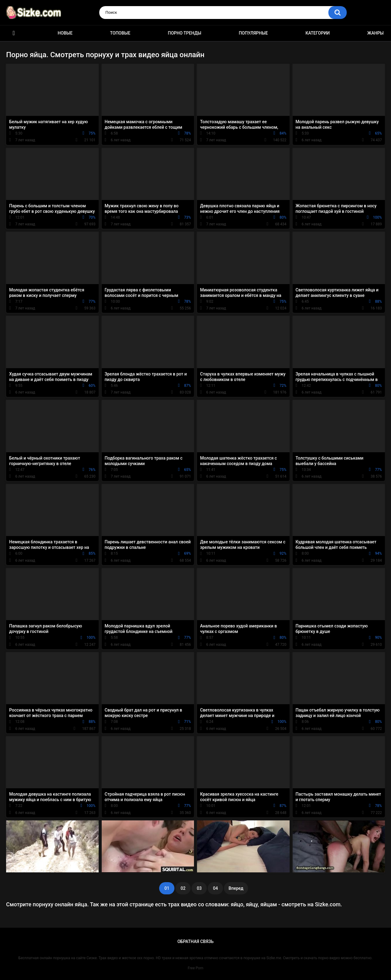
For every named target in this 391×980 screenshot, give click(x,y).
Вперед (236, 888)
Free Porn (195, 968)
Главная (14, 33)
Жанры (375, 33)
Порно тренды (184, 33)
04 (215, 888)
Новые (65, 33)
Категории (318, 33)
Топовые (120, 33)
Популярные (253, 33)
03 (199, 888)
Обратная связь (195, 941)
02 (183, 888)
